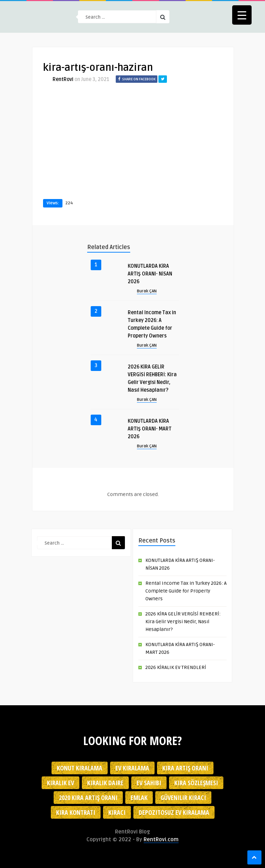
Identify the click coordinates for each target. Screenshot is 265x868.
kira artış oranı (185, 768)
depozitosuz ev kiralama (174, 812)
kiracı (117, 812)
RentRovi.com (161, 839)
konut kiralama (80, 768)
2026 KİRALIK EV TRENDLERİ (176, 667)
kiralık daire (105, 783)
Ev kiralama (132, 768)
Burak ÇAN (147, 291)
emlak (139, 798)
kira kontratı (76, 812)
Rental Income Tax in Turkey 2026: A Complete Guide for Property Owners (186, 591)
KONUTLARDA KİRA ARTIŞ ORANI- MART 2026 (150, 429)
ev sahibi (149, 783)
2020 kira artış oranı (88, 798)
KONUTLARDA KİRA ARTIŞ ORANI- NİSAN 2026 (150, 274)
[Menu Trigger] (242, 15)
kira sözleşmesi (196, 783)
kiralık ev (61, 783)
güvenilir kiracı (183, 798)
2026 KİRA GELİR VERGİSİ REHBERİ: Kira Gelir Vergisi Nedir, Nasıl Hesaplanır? (183, 622)
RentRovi (63, 79)
